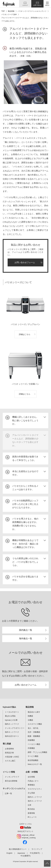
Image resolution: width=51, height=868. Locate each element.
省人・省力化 (33, 728)
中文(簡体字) (35, 853)
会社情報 (31, 777)
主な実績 (31, 793)
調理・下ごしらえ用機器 (37, 752)
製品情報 (30, 707)
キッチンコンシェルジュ (14, 788)
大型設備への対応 (12, 757)
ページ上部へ (47, 863)
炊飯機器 (31, 740)
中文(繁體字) (26, 856)
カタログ (25, 5)
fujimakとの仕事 (11, 720)
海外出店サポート (12, 736)
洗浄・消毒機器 (34, 732)
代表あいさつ (33, 781)
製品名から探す (34, 712)
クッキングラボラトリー (15, 728)
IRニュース (32, 817)
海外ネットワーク (12, 732)
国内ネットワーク (12, 724)
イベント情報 (9, 772)
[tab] (26, 420)
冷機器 (30, 720)
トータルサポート (12, 712)
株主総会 (31, 809)
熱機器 (30, 716)
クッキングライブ (12, 777)
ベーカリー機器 (34, 744)
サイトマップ (37, 849)
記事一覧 (8, 793)
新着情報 (31, 813)
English (9, 853)
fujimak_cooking (29, 838)
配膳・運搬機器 (34, 736)
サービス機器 (33, 756)
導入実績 (7, 744)
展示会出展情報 (11, 781)
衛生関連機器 (33, 760)
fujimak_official (29, 835)
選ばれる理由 (10, 716)
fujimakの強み (9, 707)
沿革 (30, 805)
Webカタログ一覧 (35, 764)
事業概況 (31, 785)
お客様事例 (9, 749)
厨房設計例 (9, 753)
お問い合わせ (37, 5)
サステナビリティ (35, 789)
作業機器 (31, 748)
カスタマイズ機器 (35, 724)
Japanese (21, 853)
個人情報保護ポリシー (18, 849)
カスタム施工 (10, 761)
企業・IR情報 (32, 772)
